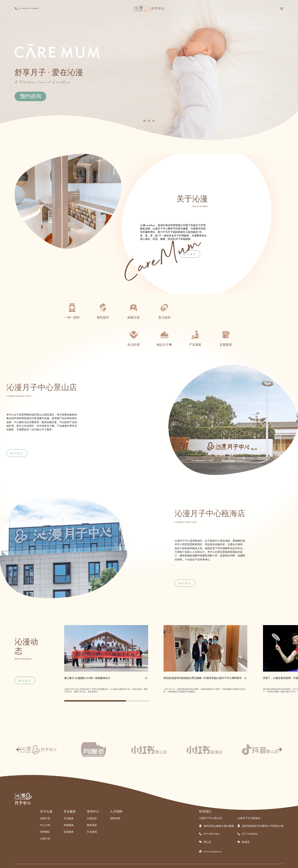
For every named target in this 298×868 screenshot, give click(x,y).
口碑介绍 (45, 839)
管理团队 (45, 832)
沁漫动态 (92, 818)
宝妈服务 (69, 832)
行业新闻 (92, 832)
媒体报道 (92, 825)
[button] (145, 121)
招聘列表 (115, 818)
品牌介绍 (45, 818)
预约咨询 (31, 96)
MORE (238, 583)
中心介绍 (45, 825)
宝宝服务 (69, 818)
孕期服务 (69, 825)
